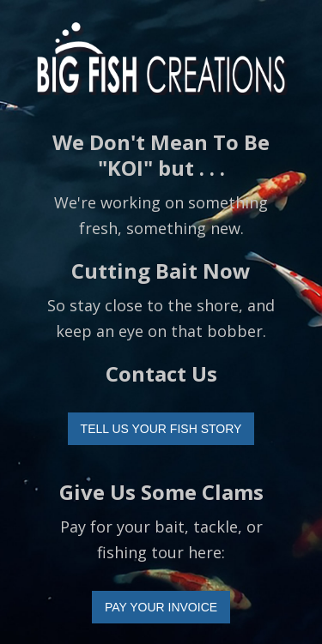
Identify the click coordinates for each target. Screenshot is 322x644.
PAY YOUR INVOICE (161, 607)
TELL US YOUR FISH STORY (161, 429)
